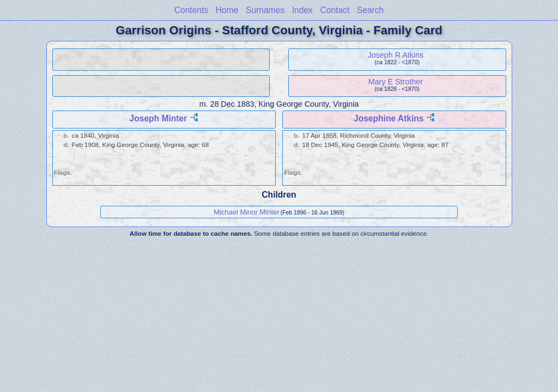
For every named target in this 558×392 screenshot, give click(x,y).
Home (227, 10)
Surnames (265, 10)
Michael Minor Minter (247, 212)
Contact (335, 10)
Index (302, 10)
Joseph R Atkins (396, 55)
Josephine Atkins (389, 118)
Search (370, 10)
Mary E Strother (396, 82)
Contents (191, 10)
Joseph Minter (159, 118)
